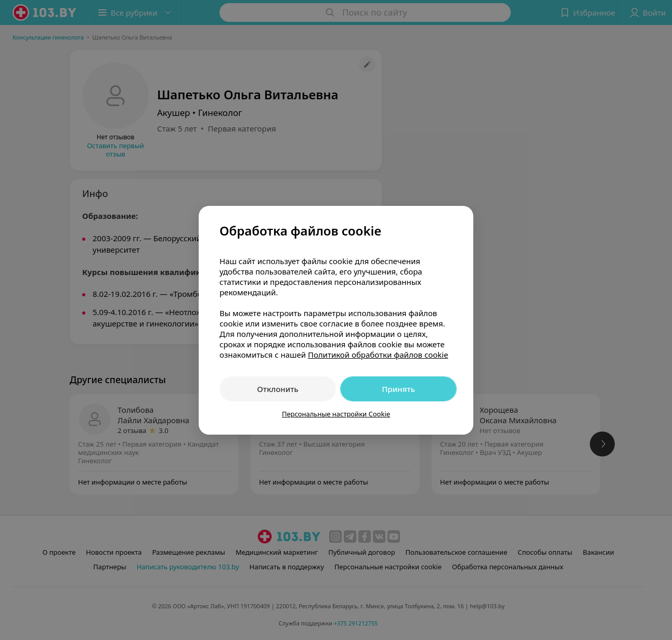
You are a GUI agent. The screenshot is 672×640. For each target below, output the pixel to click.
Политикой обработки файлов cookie (378, 355)
